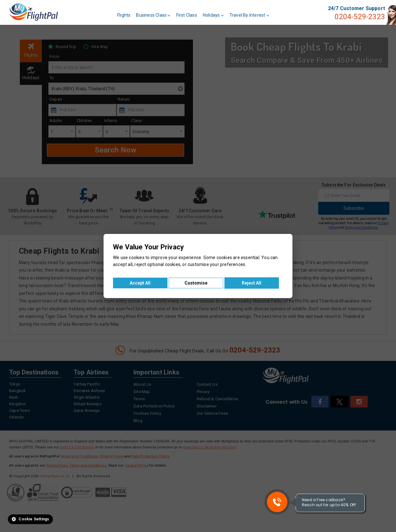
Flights (124, 15)
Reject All (252, 283)
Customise (196, 283)
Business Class (153, 15)
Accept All (140, 283)
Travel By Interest (249, 15)
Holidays (213, 15)
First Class (187, 15)
